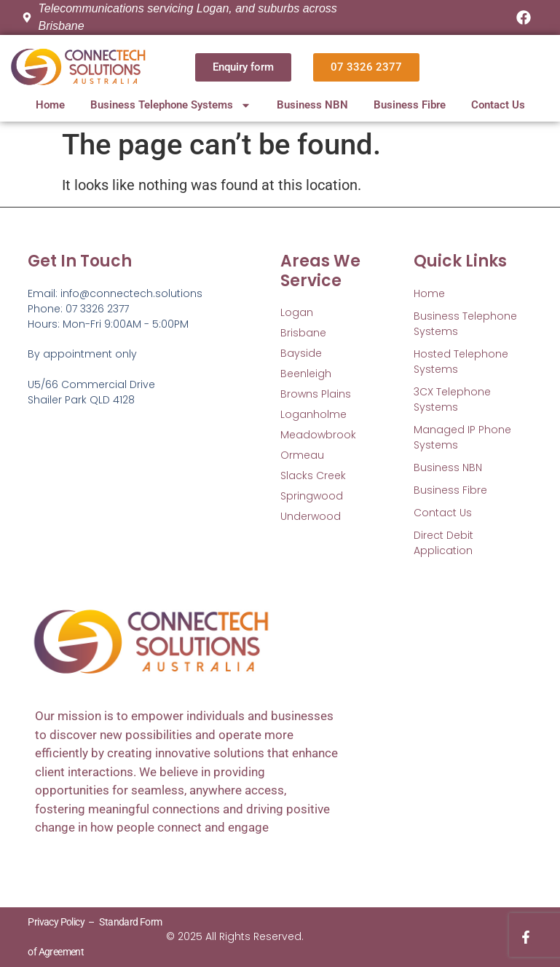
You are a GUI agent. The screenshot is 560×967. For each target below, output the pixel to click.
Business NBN (312, 105)
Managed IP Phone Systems (462, 437)
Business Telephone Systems (171, 105)
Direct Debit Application (443, 543)
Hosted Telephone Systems (461, 362)
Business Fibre (410, 105)
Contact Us (498, 105)
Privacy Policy (56, 922)
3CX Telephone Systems (452, 399)
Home (50, 105)
